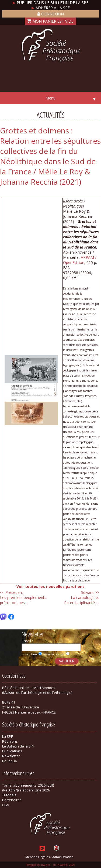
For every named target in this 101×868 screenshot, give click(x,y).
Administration (63, 857)
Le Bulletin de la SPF (18, 746)
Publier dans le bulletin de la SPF (50, 3)
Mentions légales (37, 857)
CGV (6, 805)
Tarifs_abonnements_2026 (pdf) (28, 785)
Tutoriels (9, 795)
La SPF (7, 736)
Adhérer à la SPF (51, 8)
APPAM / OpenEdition (80, 260)
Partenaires (12, 800)
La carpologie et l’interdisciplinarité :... (82, 597)
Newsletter (11, 756)
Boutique (10, 761)
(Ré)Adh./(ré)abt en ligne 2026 (26, 790)
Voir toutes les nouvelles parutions (50, 586)
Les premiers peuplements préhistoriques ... (23, 597)
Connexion (51, 14)
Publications (12, 751)
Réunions (10, 741)
